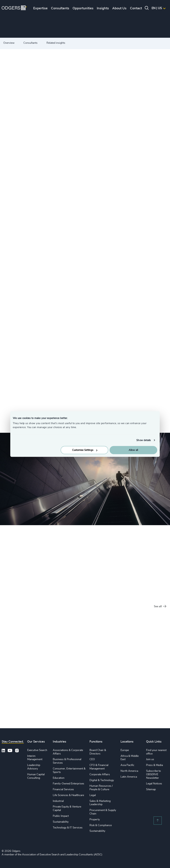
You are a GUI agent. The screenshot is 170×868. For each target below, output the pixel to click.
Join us (150, 759)
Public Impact (61, 816)
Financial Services (63, 789)
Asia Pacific (127, 765)
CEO (92, 759)
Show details (144, 440)
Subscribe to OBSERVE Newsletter (153, 774)
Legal (93, 795)
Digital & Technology (102, 780)
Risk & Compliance (101, 825)
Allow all (133, 450)
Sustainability (61, 822)
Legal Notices (154, 784)
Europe (125, 750)
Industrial (58, 801)
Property (95, 819)
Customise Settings (85, 450)
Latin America (129, 777)
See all (160, 607)
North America (129, 771)
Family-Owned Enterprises (68, 784)
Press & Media (154, 765)
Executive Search (37, 750)
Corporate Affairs (100, 774)
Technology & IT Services (68, 828)
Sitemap (151, 789)
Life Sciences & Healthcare (68, 795)
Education (59, 778)
